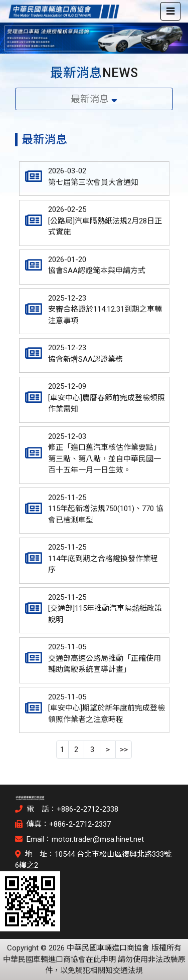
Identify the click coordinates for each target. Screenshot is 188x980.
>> (124, 750)
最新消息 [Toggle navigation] (94, 99)
